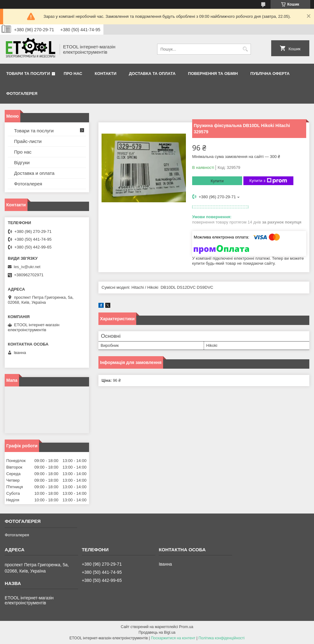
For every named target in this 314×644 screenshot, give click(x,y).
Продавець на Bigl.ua (157, 632)
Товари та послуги (28, 74)
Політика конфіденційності (222, 638)
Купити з (268, 181)
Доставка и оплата (34, 173)
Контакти (106, 74)
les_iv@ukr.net (27, 267)
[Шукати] (245, 49)
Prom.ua (186, 627)
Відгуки (22, 162)
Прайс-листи (28, 141)
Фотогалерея (22, 93)
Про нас (73, 74)
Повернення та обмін (213, 74)
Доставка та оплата (152, 74)
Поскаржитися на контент (173, 638)
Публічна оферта (270, 74)
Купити (217, 181)
